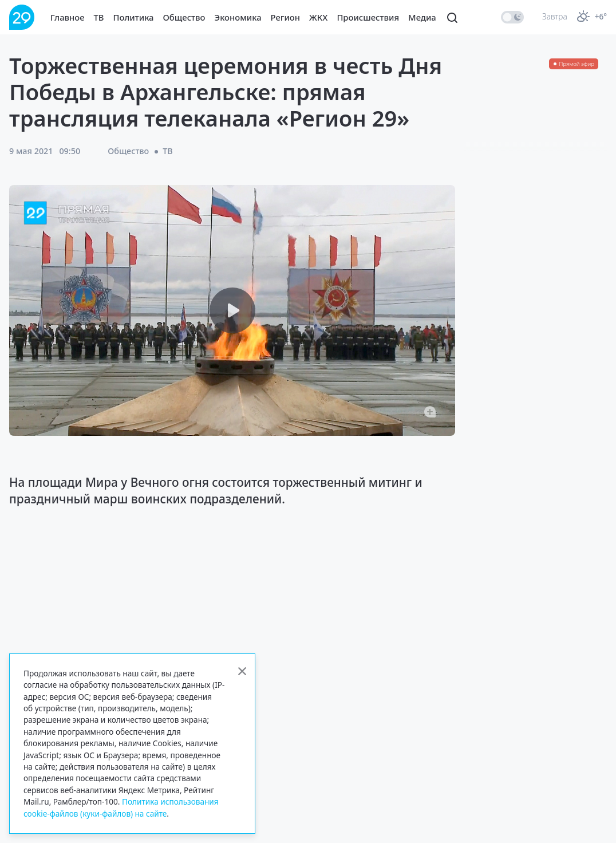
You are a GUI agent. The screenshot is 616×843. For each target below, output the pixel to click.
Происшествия (368, 17)
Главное (68, 17)
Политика (134, 17)
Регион (285, 17)
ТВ (99, 17)
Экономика (238, 17)
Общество (184, 17)
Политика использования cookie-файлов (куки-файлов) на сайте (121, 807)
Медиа (422, 17)
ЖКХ (318, 17)
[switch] (512, 17)
